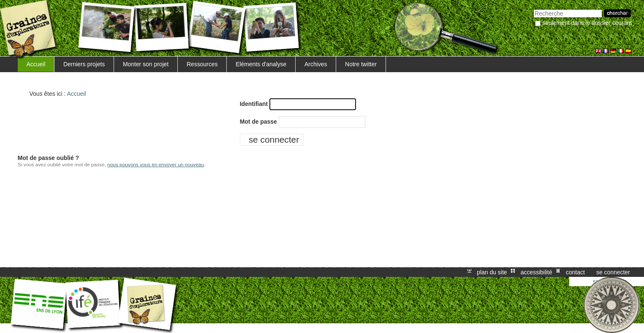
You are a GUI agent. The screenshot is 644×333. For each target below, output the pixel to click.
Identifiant (254, 104)
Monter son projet (146, 64)
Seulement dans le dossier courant (587, 23)
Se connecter (613, 272)
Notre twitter (361, 64)
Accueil (36, 64)
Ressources (202, 64)
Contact (575, 272)
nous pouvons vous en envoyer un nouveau (156, 165)
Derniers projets (84, 64)
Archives (316, 64)
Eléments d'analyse (261, 64)
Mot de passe (258, 122)
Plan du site (492, 272)
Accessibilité (537, 272)
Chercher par (534, 9)
